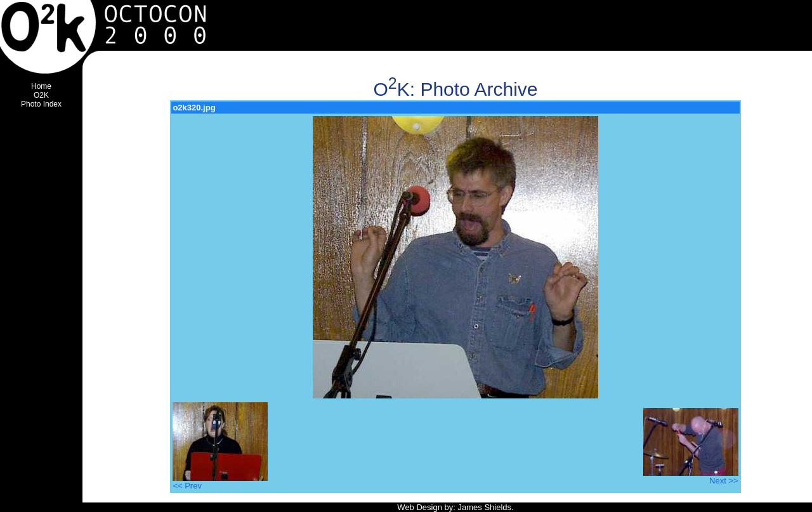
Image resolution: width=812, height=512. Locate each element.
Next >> (691, 477)
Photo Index (41, 104)
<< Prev (220, 482)
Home (41, 86)
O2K (41, 95)
